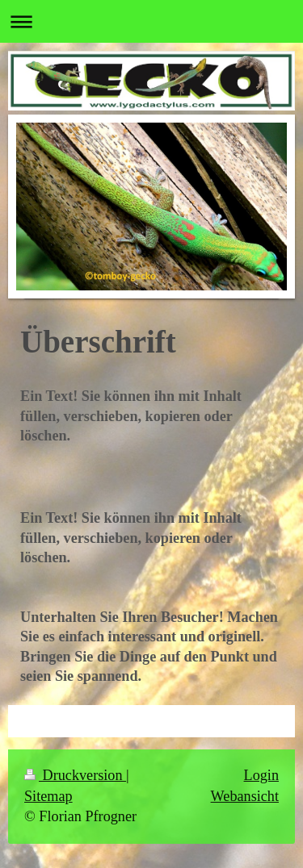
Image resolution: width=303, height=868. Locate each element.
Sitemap (48, 796)
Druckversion (75, 775)
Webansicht (245, 796)
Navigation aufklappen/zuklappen (151, 21)
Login (261, 775)
